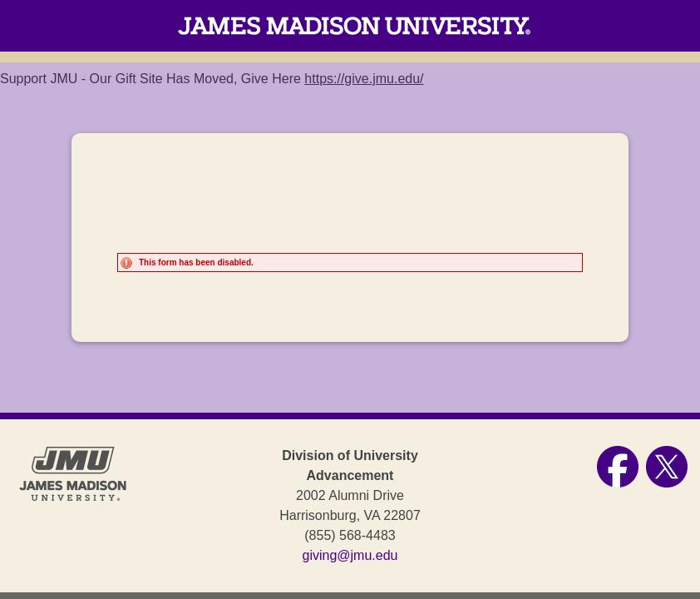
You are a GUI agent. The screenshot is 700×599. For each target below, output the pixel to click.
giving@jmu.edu (350, 555)
